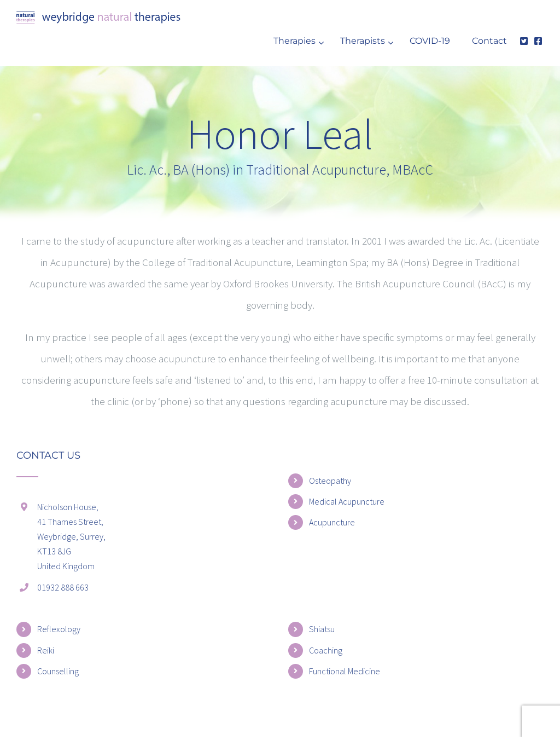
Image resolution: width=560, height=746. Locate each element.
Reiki (46, 650)
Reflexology (59, 629)
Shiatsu (322, 629)
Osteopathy (330, 481)
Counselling (58, 671)
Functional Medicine (345, 671)
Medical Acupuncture (347, 501)
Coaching (326, 650)
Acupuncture (332, 522)
